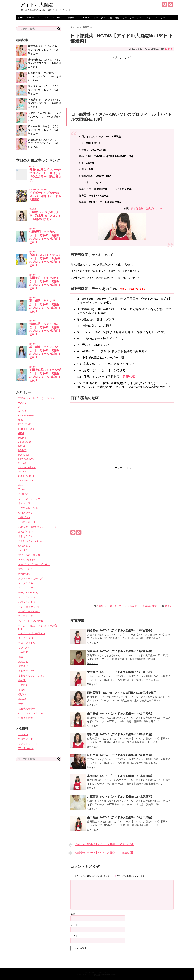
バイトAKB (131, 606)
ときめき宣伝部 (27, 522)
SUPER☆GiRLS (27, 476)
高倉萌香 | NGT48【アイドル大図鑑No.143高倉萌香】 (120, 630)
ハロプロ (31, 18)
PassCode (24, 455)
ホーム (21, 18)
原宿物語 (23, 666)
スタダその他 (26, 583)
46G (47, 18)
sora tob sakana (27, 467)
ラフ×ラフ (24, 648)
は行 (132, 18)
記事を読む (92, 643)
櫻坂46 (22, 695)
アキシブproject (27, 560)
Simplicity (105, 972)
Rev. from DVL (26, 459)
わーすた (23, 550)
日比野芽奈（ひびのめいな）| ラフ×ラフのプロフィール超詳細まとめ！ (44, 76)
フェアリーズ (26, 616)
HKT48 (22, 438)
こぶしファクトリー (29, 499)
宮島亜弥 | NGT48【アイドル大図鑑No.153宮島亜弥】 (120, 651)
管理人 (168, 606)
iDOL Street (85, 18)
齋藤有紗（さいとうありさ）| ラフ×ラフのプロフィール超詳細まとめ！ (44, 143)
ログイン (23, 734)
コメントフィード (28, 744)
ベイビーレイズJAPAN (31, 621)
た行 (117, 18)
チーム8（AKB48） (29, 593)
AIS (20, 407)
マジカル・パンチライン (32, 633)
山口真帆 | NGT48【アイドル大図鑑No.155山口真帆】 (120, 714)
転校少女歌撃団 (27, 718)
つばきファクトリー (29, 513)
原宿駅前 (72, 18)
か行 (103, 18)
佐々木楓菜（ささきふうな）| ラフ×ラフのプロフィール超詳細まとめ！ (44, 130)
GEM (21, 433)
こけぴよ (23, 494)
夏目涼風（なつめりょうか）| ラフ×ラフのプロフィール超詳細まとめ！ (44, 90)
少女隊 (22, 680)
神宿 (21, 704)
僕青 (21, 657)
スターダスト (59, 18)
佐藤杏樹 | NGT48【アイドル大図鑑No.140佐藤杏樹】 (101, 853)
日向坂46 (23, 685)
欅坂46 (22, 699)
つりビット (24, 517)
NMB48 (22, 450)
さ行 (110, 18)
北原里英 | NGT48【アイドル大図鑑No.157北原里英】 (120, 797)
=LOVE (22, 403)
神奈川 (156, 606)
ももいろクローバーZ (30, 541)
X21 (20, 485)
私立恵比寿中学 (27, 709)
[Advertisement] (122, 81)
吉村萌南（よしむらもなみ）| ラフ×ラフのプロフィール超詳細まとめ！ (44, 50)
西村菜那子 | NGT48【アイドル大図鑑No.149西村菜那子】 (123, 693)
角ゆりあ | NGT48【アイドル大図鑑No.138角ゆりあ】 (101, 845)
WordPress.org (26, 748)
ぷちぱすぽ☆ (26, 532)
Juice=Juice (25, 442)
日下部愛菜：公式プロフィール (148, 209)
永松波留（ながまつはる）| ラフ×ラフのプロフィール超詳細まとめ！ (44, 103)
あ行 (96, 18)
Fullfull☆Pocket (27, 429)
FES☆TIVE (25, 424)
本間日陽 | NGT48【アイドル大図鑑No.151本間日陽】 (120, 776)
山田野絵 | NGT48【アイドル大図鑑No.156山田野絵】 (120, 817)
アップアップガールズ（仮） (34, 564)
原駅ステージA (26, 671)
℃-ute (22, 489)
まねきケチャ (26, 536)
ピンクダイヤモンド (29, 607)
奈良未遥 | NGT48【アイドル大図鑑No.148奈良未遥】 (120, 734)
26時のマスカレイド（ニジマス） (37, 398)
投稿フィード (26, 739)
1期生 (100, 606)
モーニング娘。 (27, 638)
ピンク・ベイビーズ (29, 611)
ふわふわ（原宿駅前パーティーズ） (38, 527)
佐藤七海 (129, 377)
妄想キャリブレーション (32, 676)
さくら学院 (24, 503)
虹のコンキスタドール (30, 713)
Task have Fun (26, 481)
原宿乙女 (23, 662)
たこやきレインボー (29, 508)
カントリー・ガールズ (30, 579)
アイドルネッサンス (29, 555)
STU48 (22, 472)
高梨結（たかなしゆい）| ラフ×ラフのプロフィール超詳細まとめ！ (44, 117)
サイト (74, 936)
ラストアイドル (27, 643)
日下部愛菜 (144, 606)
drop (21, 420)
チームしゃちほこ (28, 597)
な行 (124, 18)
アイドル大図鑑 (37, 5)
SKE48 (22, 463)
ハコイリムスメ (27, 602)
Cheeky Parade (27, 416)
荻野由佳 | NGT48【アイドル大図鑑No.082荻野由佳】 (120, 755)
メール (74, 925)
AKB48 (22, 411)
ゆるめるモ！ (26, 546)
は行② (140, 18)
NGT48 (168, 49)
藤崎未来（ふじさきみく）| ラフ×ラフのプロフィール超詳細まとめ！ (44, 63)
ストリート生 (26, 588)
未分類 (22, 690)
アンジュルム (26, 569)
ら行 (163, 18)
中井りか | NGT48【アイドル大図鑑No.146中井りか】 (120, 672)
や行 (155, 18)
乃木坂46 (23, 652)
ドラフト (119, 606)
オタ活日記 (24, 574)
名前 (73, 914)
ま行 (148, 18)
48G (40, 18)
